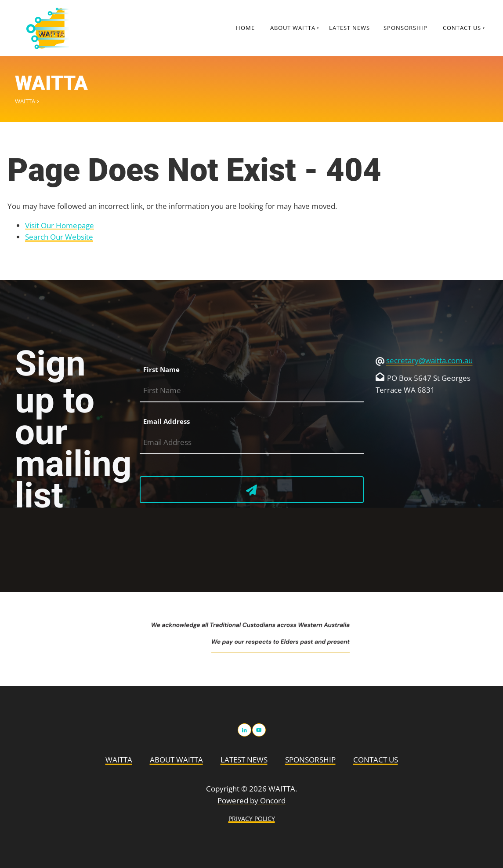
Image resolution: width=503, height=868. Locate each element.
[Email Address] (252, 443)
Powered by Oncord (251, 801)
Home (245, 28)
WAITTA (25, 101)
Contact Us (462, 28)
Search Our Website (59, 237)
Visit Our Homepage (60, 225)
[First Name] (252, 391)
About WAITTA (293, 28)
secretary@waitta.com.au (429, 360)
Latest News (349, 28)
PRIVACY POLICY (252, 819)
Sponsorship (405, 28)
